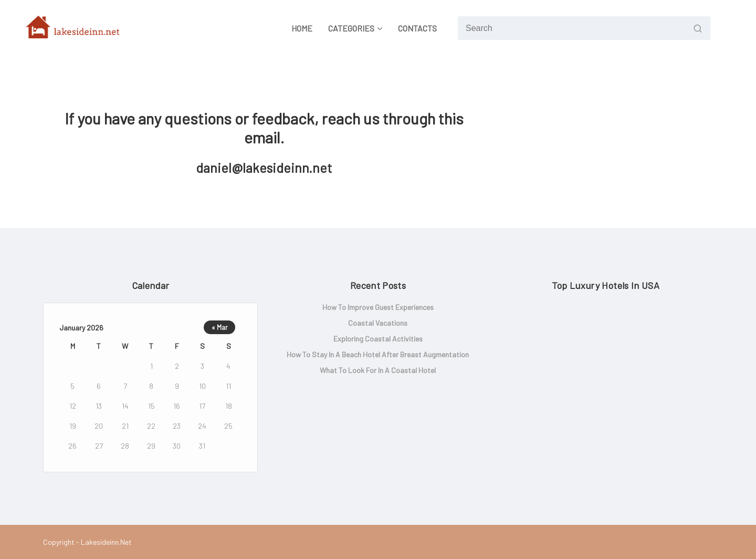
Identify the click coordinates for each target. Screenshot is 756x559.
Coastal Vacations (378, 323)
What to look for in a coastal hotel (378, 370)
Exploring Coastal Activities (378, 339)
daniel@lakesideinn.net (264, 168)
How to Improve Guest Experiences (378, 307)
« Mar (220, 327)
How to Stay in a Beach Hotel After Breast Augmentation (378, 354)
